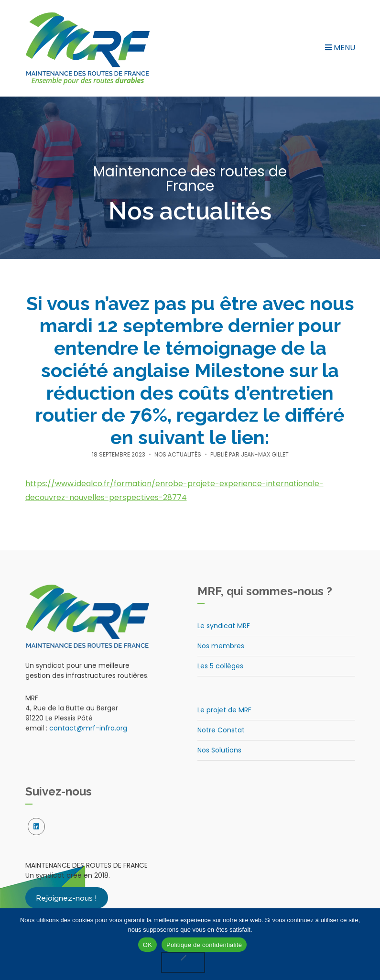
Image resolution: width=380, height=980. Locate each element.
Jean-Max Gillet (265, 454)
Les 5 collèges (220, 666)
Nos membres (221, 646)
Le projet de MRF (224, 710)
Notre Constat (221, 730)
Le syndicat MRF (224, 626)
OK (147, 945)
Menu (340, 48)
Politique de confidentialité (204, 945)
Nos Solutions (219, 750)
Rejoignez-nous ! (66, 898)
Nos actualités (178, 454)
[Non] (183, 962)
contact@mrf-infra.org (88, 728)
